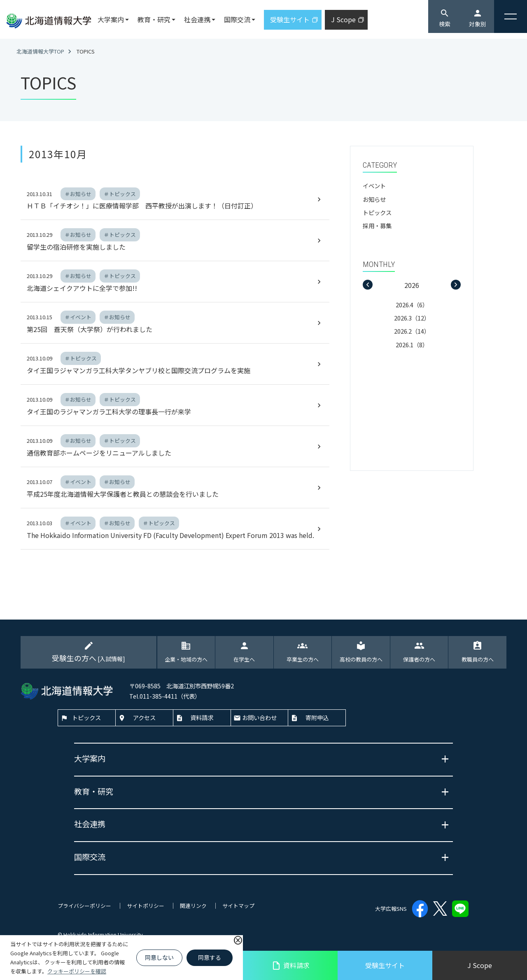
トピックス (377, 212)
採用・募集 (377, 226)
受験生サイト (385, 965)
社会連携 (197, 19)
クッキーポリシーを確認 (77, 971)
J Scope (480, 965)
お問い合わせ (259, 717)
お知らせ (374, 199)
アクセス (144, 717)
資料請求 (290, 965)
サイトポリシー (146, 906)
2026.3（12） (412, 318)
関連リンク (193, 906)
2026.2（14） (412, 331)
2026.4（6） (412, 305)
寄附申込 (317, 717)
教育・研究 (154, 19)
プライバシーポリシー (84, 906)
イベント (374, 186)
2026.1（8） (412, 345)
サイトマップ (238, 906)
